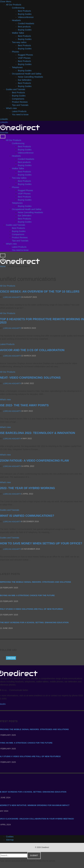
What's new (5, 400)
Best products (24, 27)
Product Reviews (20, 102)
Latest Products (19, 111)
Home (3, 266)
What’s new (11, 108)
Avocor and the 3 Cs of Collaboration (32, 350)
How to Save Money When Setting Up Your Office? (41, 543)
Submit (34, 855)
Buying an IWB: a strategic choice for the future (27, 596)
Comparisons (18, 99)
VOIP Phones (24, 58)
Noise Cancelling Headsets (30, 77)
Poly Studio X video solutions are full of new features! (31, 609)
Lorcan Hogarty (12, 297)
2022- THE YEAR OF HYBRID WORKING (27, 488)
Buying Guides (25, 14)
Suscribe (4, 133)
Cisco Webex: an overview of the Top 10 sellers (40, 291)
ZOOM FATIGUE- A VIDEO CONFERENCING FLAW (34, 461)
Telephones (17, 67)
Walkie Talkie (18, 33)
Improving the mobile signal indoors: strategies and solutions (36, 582)
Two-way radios (19, 42)
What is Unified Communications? (27, 516)
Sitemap (10, 840)
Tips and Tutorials (20, 105)
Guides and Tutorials (16, 89)
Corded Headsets (26, 23)
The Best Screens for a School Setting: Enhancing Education (34, 622)
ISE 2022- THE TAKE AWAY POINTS (24, 405)
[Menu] (3, 136)
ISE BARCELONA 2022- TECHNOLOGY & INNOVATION (38, 433)
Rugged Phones (25, 55)
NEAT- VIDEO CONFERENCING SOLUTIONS (30, 378)
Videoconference (26, 17)
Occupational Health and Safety (27, 74)
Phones (15, 52)
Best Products (24, 11)
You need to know (20, 114)
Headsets (16, 20)
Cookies (10, 837)
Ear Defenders (25, 80)
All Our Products (14, 5)
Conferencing (18, 8)
